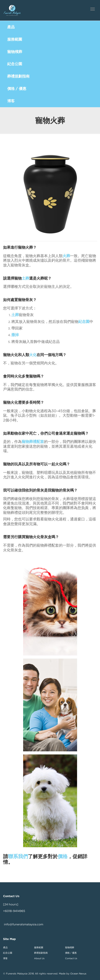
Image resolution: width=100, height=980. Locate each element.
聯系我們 (18, 856)
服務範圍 (39, 947)
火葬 (66, 256)
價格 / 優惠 (71, 953)
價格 (63, 856)
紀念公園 (8, 953)
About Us (39, 958)
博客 (5, 958)
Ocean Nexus (78, 974)
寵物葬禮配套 (33, 442)
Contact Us (71, 958)
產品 (5, 947)
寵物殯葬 (70, 947)
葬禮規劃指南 (41, 953)
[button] (50, 27)
